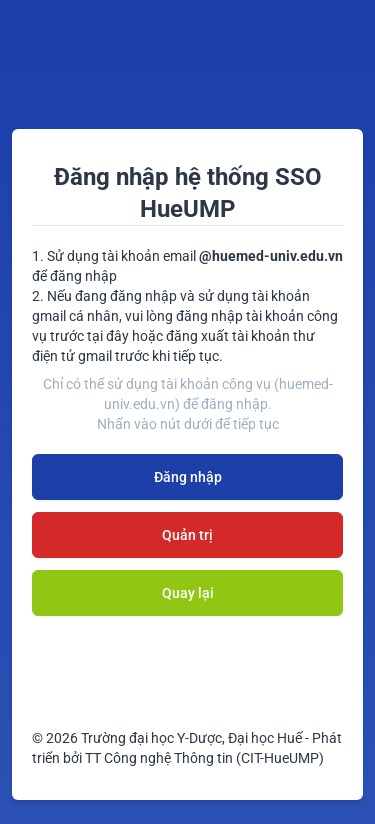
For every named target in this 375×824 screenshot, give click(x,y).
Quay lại (188, 593)
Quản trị (187, 535)
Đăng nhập (188, 477)
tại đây (108, 336)
